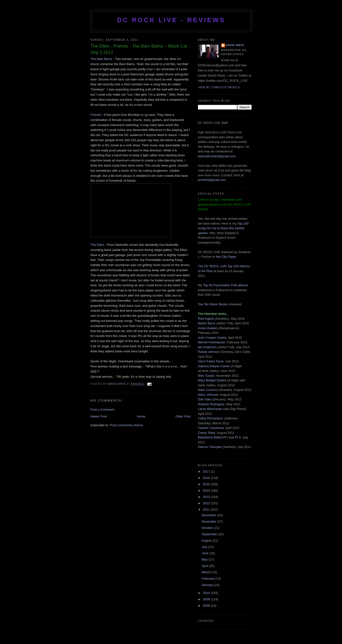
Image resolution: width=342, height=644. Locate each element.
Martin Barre (207, 323)
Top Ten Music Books (213, 304)
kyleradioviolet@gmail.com (217, 156)
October (208, 528)
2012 (207, 503)
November (209, 521)
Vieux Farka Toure (211, 361)
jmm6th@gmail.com (212, 180)
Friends (96, 115)
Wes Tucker (206, 376)
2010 (207, 593)
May (205, 560)
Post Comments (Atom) (126, 425)
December (209, 515)
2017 (207, 471)
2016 (207, 478)
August (207, 540)
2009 (207, 599)
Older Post (183, 416)
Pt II (238, 437)
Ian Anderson (207, 347)
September (210, 534)
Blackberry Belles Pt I (213, 437)
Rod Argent (206, 319)
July (205, 547)
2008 (207, 606)
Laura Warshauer (210, 409)
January (208, 585)
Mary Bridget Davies (212, 380)
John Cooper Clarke (212, 338)
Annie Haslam (208, 328)
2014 (207, 490)
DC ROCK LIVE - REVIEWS (171, 20)
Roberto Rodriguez (211, 404)
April (205, 566)
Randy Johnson (209, 352)
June (206, 553)
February (208, 579)
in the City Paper (224, 257)
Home (141, 416)
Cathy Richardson (211, 418)
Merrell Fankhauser (212, 342)
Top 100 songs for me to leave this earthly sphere (223, 228)
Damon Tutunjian (210, 447)
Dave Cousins (208, 390)
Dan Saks (205, 399)
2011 (207, 510)
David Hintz (117, 384)
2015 (207, 484)
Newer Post (99, 416)
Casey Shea (207, 433)
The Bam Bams (102, 59)
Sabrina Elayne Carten (214, 366)
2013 (207, 497)
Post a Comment (102, 410)
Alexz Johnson (208, 395)
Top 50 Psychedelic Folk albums (226, 285)
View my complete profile (219, 87)
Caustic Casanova (211, 428)
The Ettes (97, 245)
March (207, 572)
